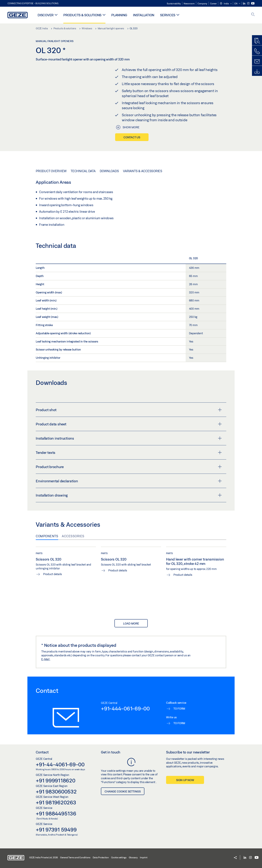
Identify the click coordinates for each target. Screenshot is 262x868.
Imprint (144, 857)
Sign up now (185, 780)
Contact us (132, 137)
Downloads (109, 171)
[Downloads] (257, 72)
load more (131, 623)
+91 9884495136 (56, 813)
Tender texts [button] (129, 453)
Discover (46, 15)
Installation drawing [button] (129, 495)
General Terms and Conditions (75, 857)
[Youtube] (253, 3)
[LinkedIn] (244, 3)
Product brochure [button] (129, 467)
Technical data (83, 171)
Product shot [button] (129, 410)
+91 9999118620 (56, 780)
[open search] (253, 15)
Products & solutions (82, 15)
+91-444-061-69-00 (125, 708)
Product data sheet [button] (129, 424)
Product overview (51, 171)
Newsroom (189, 4)
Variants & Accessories (143, 171)
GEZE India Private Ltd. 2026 (44, 857)
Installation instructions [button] (129, 438)
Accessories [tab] (73, 536)
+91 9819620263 (56, 802)
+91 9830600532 (56, 791)
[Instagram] (249, 3)
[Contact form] (257, 61)
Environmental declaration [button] (129, 481)
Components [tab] (47, 536)
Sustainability (174, 4)
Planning (119, 15)
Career (213, 4)
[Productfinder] (257, 41)
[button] (226, 4)
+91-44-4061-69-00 (60, 764)
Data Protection (101, 857)
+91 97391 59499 (56, 829)
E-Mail (46, 659)
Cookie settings (119, 857)
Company (202, 4)
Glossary (133, 857)
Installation (144, 15)
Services (168, 15)
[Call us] (257, 51)
